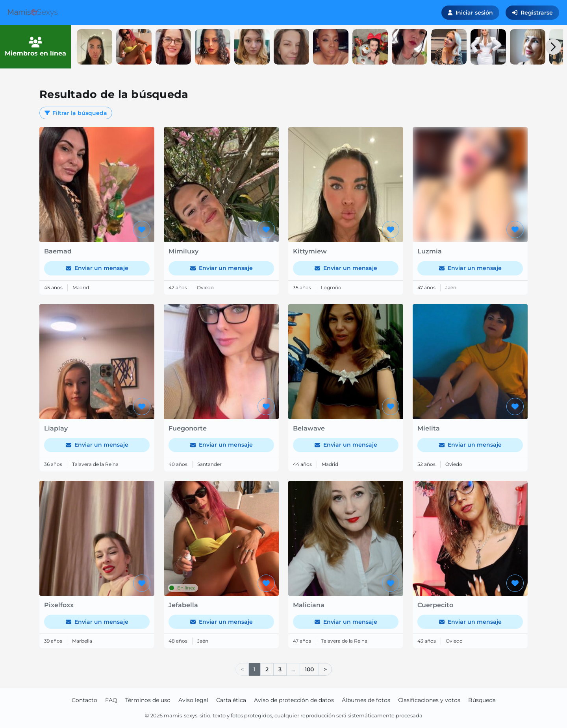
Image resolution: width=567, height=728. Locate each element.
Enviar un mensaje (97, 268)
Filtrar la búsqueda (76, 113)
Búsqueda (482, 700)
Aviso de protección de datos (294, 700)
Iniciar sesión (470, 13)
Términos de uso (148, 700)
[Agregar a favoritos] (142, 229)
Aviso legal (193, 700)
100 (309, 669)
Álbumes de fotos (366, 700)
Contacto (84, 700)
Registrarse (532, 13)
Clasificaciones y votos (429, 700)
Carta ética (231, 700)
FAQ (111, 700)
